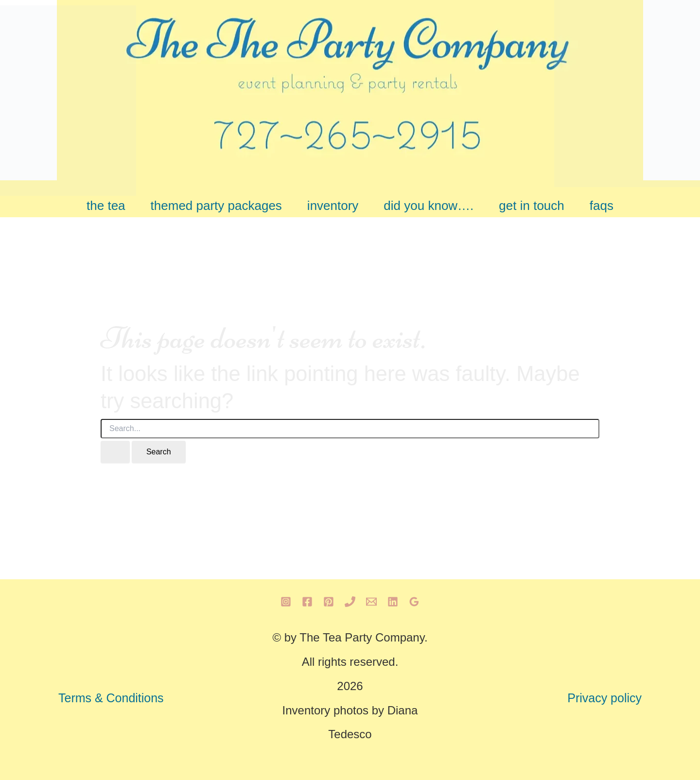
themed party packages (216, 206)
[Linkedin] (393, 602)
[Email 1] (371, 602)
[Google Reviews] (414, 602)
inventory (333, 206)
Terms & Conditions (111, 698)
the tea (106, 206)
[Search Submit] (115, 452)
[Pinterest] (329, 602)
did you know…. (429, 206)
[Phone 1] (350, 602)
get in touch (531, 206)
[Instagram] (286, 602)
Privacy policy (604, 698)
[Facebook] (307, 602)
